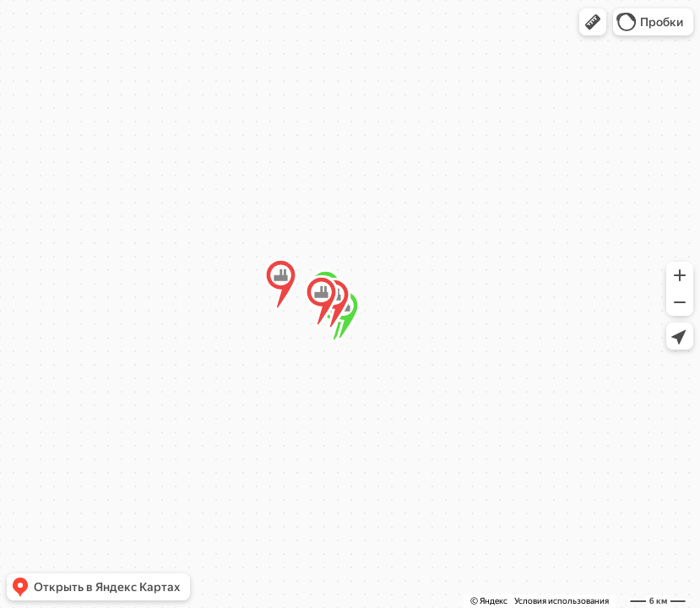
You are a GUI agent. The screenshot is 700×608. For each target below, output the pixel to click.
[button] (593, 22)
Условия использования (562, 601)
